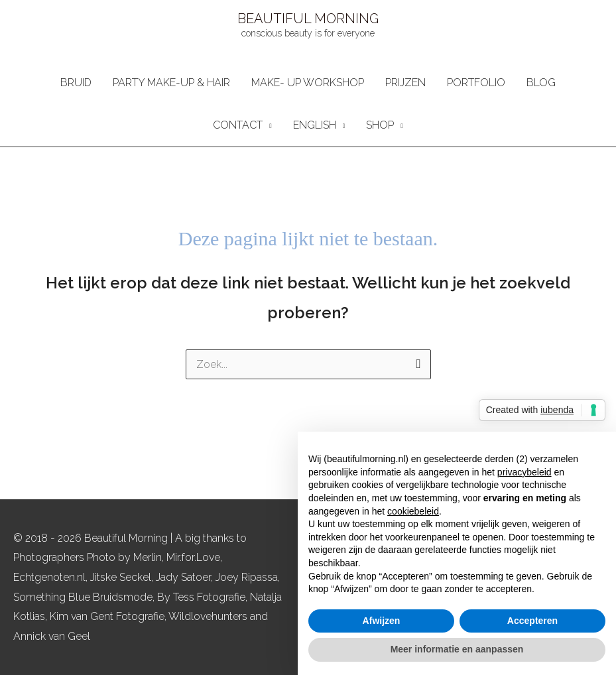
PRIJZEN (405, 83)
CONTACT (238, 125)
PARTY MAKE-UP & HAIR (171, 83)
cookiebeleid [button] (413, 511)
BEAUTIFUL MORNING (308, 19)
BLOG (541, 83)
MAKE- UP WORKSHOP (308, 83)
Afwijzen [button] (382, 621)
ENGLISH (315, 125)
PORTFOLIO (476, 83)
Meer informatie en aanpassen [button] (457, 649)
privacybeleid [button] (524, 472)
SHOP (380, 125)
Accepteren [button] (532, 621)
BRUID (76, 83)
